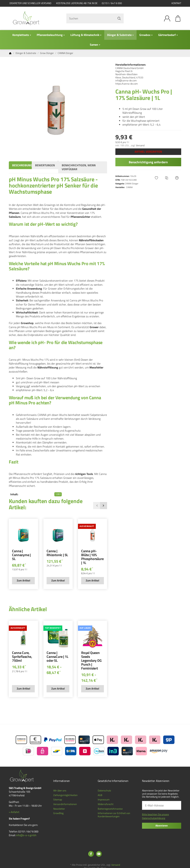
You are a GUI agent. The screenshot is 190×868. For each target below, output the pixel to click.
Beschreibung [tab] (22, 165)
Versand (140, 145)
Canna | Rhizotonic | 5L (57, 553)
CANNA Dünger (132, 184)
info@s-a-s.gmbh (26, 835)
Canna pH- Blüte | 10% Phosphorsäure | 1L (92, 557)
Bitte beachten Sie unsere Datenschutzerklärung (155, 816)
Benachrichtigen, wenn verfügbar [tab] (79, 167)
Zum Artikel (23, 580)
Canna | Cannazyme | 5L (21, 555)
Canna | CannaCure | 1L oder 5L (57, 657)
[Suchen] (95, 18)
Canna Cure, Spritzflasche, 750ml (22, 657)
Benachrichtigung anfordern (148, 162)
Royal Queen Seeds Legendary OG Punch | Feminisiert (91, 661)
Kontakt (176, 3)
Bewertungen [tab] (45, 165)
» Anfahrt (14, 812)
